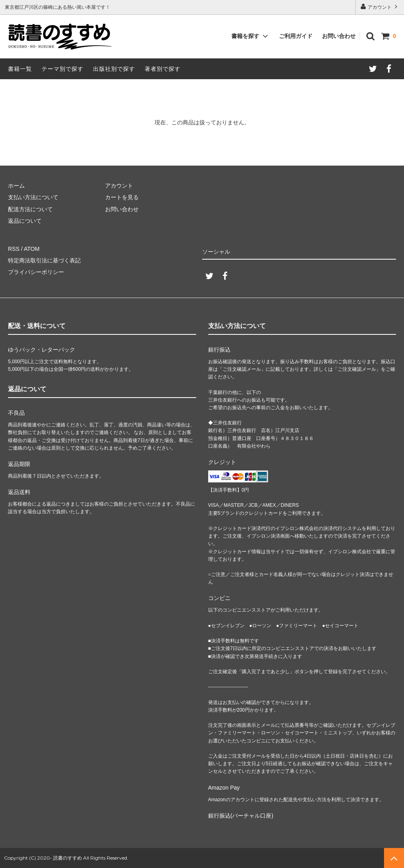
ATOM (32, 249)
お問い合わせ (339, 36)
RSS (14, 249)
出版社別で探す (114, 69)
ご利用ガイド (296, 36)
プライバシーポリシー (36, 272)
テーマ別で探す (63, 69)
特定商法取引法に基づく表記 (44, 260)
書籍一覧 (20, 69)
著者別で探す (163, 69)
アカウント (380, 7)
